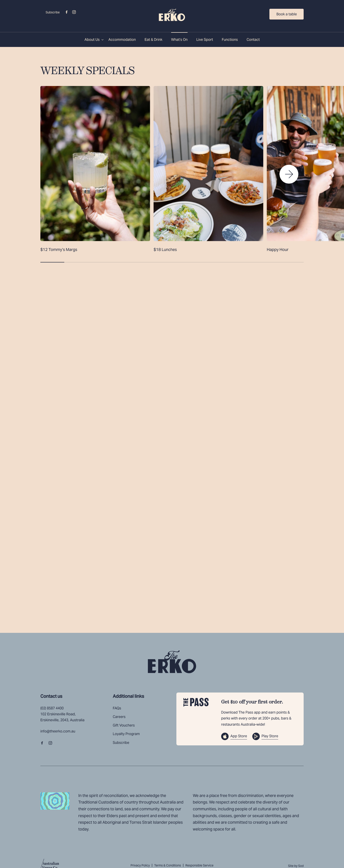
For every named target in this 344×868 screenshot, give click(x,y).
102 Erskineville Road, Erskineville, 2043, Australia (62, 717)
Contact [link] (253, 40)
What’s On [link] (179, 40)
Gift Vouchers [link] (124, 725)
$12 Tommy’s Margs (59, 250)
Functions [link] (230, 40)
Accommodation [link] (122, 40)
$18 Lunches (165, 250)
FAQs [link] (117, 708)
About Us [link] (92, 40)
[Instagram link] (74, 12)
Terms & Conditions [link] (168, 865)
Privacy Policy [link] (140, 865)
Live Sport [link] (205, 40)
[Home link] (172, 15)
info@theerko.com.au (58, 731)
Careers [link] (119, 717)
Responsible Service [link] (199, 865)
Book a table (287, 14)
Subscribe (53, 12)
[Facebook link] (66, 12)
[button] (289, 174)
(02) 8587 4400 (52, 708)
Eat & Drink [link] (153, 40)
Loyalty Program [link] (126, 734)
